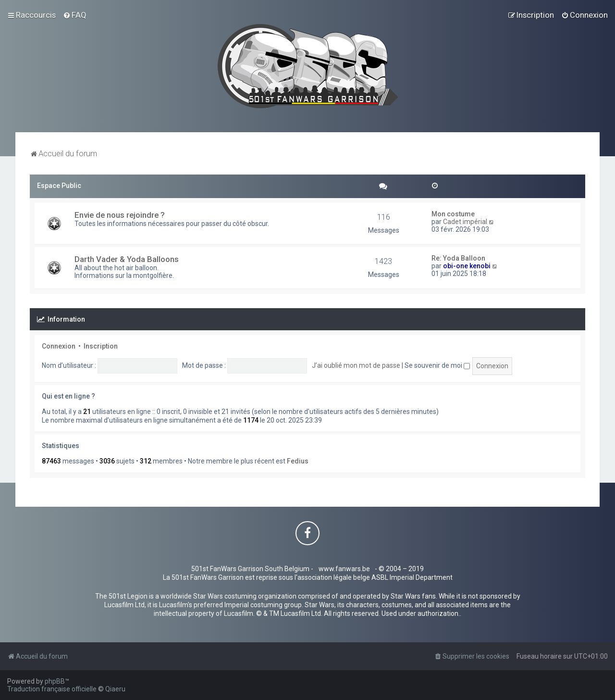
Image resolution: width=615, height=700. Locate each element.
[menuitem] (75, 15)
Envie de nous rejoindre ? (120, 215)
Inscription (101, 346)
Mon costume (453, 214)
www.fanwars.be (344, 569)
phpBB (55, 681)
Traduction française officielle (52, 689)
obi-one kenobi (467, 266)
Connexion (59, 346)
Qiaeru (115, 689)
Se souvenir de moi (437, 365)
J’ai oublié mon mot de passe (356, 365)
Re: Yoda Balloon (458, 258)
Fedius (298, 461)
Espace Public (59, 186)
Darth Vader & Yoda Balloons (127, 259)
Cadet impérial (465, 222)
